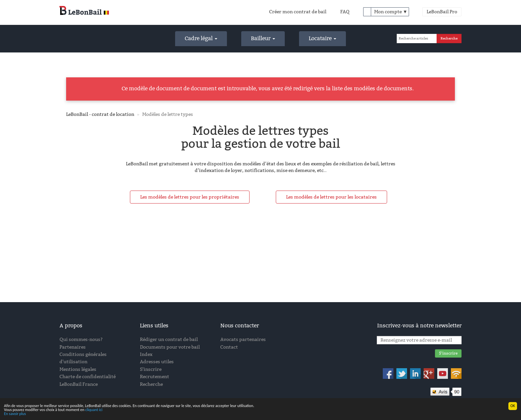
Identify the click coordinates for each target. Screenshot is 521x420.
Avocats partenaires (243, 339)
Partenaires (73, 347)
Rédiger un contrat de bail (169, 339)
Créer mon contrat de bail (298, 12)
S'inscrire (151, 369)
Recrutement (155, 377)
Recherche (151, 384)
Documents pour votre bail (170, 347)
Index (146, 354)
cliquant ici (94, 410)
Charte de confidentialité (88, 377)
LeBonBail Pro (442, 12)
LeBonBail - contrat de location (100, 114)
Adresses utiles (157, 362)
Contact (229, 347)
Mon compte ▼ (391, 12)
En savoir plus (15, 414)
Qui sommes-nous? (81, 339)
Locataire (322, 38)
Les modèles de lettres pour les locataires (331, 197)
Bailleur (263, 38)
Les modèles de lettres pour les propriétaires (190, 197)
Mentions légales (78, 369)
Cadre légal (201, 38)
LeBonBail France (79, 384)
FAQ (345, 12)
